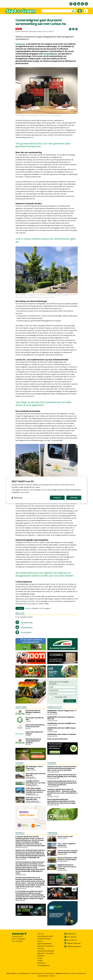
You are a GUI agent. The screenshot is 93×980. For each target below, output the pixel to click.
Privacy (40, 958)
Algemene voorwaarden (46, 953)
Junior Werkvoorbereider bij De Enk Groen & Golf (35, 726)
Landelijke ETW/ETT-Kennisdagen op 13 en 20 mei (35, 782)
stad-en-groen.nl (37, 973)
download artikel (27, 622)
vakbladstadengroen (74, 946)
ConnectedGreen (50, 54)
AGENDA (20, 763)
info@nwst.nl (71, 934)
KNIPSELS (20, 833)
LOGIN (20, 608)
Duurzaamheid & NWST (45, 936)
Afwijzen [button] (57, 498)
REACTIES (20, 613)
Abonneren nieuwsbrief (45, 946)
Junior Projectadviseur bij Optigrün (34, 733)
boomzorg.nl (49, 973)
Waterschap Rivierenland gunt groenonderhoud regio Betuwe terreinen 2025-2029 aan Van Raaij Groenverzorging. (62, 801)
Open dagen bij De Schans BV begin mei (35, 774)
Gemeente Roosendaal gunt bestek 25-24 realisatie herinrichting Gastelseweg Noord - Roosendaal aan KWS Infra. (62, 783)
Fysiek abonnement (44, 939)
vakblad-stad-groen (74, 943)
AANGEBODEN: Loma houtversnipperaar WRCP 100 (61, 718)
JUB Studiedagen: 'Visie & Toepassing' (34, 767)
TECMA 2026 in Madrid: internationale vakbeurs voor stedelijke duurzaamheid (36, 790)
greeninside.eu (43, 976)
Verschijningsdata (43, 965)
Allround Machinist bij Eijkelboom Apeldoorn (33, 711)
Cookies (40, 961)
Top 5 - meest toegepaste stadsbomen (66, 844)
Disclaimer (41, 956)
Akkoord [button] (74, 498)
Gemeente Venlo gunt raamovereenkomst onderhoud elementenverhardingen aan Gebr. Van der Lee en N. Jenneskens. (62, 768)
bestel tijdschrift (27, 627)
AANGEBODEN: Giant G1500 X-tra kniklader (62, 734)
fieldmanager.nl (12, 973)
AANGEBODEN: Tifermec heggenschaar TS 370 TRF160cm (62, 711)
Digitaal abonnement (44, 943)
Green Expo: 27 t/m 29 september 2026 (33, 798)
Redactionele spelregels (46, 951)
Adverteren (41, 963)
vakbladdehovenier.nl (62, 973)
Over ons (41, 934)
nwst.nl (52, 976)
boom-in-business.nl (78, 973)
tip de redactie (26, 632)
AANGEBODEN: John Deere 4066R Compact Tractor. (62, 729)
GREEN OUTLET (55, 707)
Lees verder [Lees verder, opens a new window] (25, 492)
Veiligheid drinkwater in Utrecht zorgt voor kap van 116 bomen (67, 867)
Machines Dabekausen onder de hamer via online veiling (67, 859)
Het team (41, 948)
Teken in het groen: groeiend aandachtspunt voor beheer (67, 852)
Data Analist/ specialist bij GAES (35, 719)
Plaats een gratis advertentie (57, 739)
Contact (40, 941)
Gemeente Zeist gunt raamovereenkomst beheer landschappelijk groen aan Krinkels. (62, 776)
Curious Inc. (20, 44)
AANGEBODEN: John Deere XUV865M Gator (62, 723)
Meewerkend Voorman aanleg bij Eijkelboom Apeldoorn (33, 741)
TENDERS (52, 763)
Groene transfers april (65, 836)
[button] (17, 498)
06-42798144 (72, 940)
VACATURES (21, 707)
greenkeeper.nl (24, 973)
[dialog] (46, 490)
